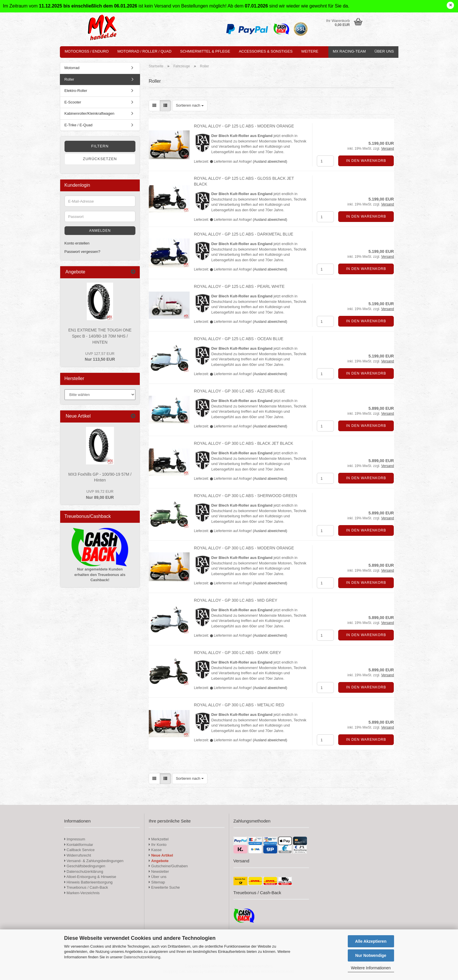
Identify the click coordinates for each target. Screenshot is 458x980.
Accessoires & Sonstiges (266, 51)
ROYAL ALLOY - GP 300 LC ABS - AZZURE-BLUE (239, 391)
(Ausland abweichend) (270, 162)
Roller (69, 79)
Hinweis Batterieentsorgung (89, 882)
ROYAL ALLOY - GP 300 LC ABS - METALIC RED (239, 705)
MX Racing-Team (349, 51)
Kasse (155, 850)
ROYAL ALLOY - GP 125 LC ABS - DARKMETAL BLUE (243, 234)
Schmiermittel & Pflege (205, 51)
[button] (154, 106)
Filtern (100, 146)
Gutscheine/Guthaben (168, 866)
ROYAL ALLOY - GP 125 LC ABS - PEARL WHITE (239, 286)
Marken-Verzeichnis (82, 893)
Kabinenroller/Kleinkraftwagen (90, 113)
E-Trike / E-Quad (79, 125)
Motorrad (72, 68)
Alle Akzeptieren (371, 941)
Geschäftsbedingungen (85, 866)
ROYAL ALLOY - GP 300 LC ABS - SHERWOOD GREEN (245, 496)
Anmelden (100, 231)
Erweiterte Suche (164, 887)
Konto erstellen (77, 243)
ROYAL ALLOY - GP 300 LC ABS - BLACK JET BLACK (243, 443)
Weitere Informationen (371, 968)
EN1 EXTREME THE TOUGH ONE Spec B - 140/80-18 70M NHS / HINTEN (100, 336)
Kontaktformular (79, 845)
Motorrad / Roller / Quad (145, 51)
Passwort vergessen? (82, 252)
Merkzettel (159, 839)
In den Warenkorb (366, 161)
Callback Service (79, 850)
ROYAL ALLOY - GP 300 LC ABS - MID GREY (236, 600)
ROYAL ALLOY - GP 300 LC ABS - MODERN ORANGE (244, 548)
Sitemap (157, 882)
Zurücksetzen (100, 159)
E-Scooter (73, 102)
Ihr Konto (158, 845)
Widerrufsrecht (78, 855)
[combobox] (190, 106)
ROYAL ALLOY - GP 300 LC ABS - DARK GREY (237, 653)
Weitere (310, 51)
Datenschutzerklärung (142, 957)
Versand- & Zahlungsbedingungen (94, 861)
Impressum (76, 839)
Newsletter (159, 871)
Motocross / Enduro (87, 51)
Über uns (384, 51)
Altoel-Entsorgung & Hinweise (90, 877)
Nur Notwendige (371, 955)
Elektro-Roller (76, 91)
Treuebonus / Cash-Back (86, 887)
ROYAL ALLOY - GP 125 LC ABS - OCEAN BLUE (239, 339)
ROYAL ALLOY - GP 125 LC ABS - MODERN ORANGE (244, 126)
